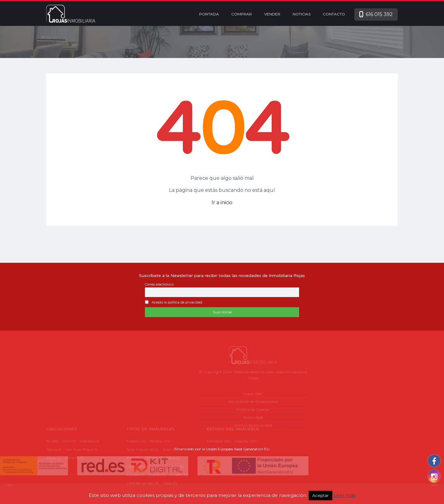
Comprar (242, 14)
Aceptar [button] (321, 495)
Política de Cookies (228, 409)
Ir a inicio (222, 202)
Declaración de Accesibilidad (228, 401)
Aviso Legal (228, 417)
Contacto (334, 14)
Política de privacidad (228, 425)
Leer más (345, 495)
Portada (209, 14)
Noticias (302, 14)
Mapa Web (228, 394)
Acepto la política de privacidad (177, 302)
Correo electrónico (159, 285)
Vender (272, 14)
